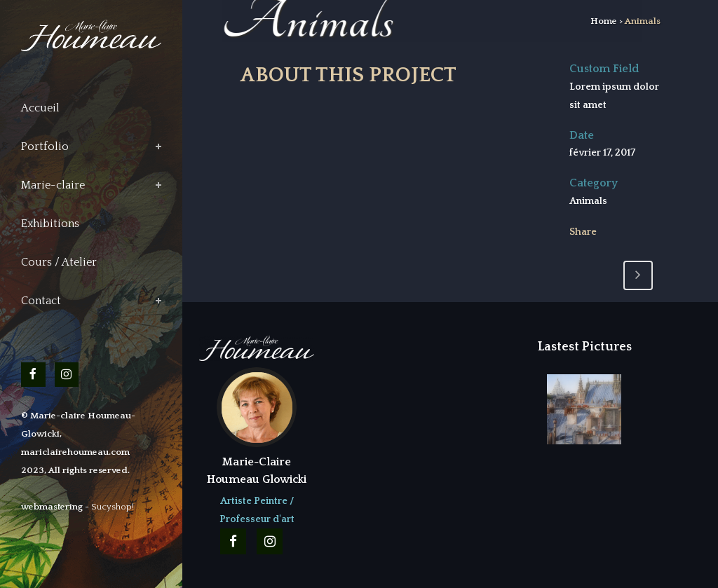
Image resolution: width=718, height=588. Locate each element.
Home (604, 21)
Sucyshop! (113, 507)
